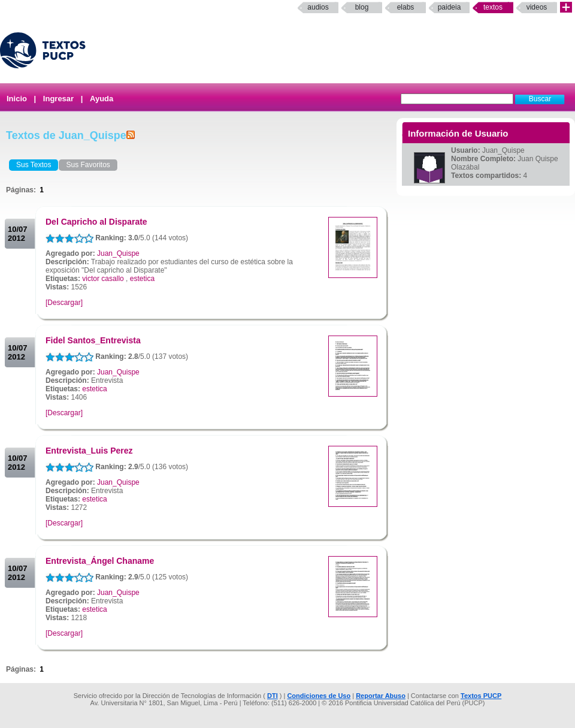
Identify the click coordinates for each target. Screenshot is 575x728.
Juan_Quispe (118, 253)
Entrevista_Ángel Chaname (100, 561)
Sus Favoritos (88, 165)
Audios (318, 7)
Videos (537, 7)
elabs (406, 7)
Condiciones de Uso (319, 696)
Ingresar (58, 99)
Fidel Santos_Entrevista (93, 340)
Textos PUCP (481, 696)
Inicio (17, 99)
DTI (273, 696)
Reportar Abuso (381, 696)
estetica (142, 279)
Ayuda (102, 99)
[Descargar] (64, 303)
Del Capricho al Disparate (96, 222)
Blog (362, 7)
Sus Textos (34, 165)
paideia (450, 7)
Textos (493, 7)
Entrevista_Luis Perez (89, 451)
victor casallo (103, 279)
